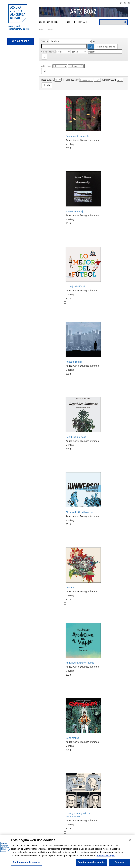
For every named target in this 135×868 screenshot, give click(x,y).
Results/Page (47, 80)
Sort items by (72, 80)
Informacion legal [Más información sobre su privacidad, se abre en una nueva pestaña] (106, 855)
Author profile (20, 41)
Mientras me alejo (75, 211)
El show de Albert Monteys (79, 512)
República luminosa (76, 437)
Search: (45, 41)
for (94, 41)
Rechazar (120, 862)
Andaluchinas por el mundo (80, 663)
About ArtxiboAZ (49, 22)
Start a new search (106, 47)
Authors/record (109, 80)
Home (41, 30)
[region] (67, 851)
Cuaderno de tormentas (78, 136)
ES (121, 3)
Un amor (70, 587)
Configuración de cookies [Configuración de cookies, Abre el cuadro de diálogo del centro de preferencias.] (26, 862)
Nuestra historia (74, 362)
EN (129, 3)
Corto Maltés (72, 738)
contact (83, 22)
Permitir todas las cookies (91, 862)
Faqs (68, 22)
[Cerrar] (130, 840)
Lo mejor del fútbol (75, 287)
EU (125, 3)
